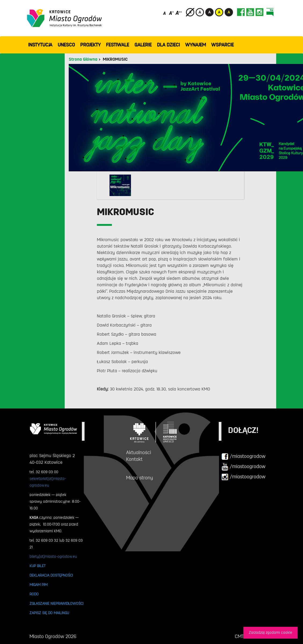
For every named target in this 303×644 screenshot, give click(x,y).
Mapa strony (140, 478)
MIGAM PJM (39, 585)
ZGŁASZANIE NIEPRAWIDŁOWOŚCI (56, 603)
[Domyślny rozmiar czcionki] (165, 13)
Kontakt (134, 459)
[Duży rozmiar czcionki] (179, 13)
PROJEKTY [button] (90, 45)
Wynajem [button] (196, 45)
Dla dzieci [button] (168, 45)
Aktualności (139, 453)
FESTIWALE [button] (118, 45)
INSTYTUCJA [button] (40, 45)
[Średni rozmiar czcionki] (171, 13)
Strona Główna (83, 59)
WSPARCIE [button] (222, 45)
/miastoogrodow (243, 457)
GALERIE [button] (143, 45)
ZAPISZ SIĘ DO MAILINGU (49, 613)
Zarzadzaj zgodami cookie (271, 633)
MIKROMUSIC (115, 59)
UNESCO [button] (66, 45)
